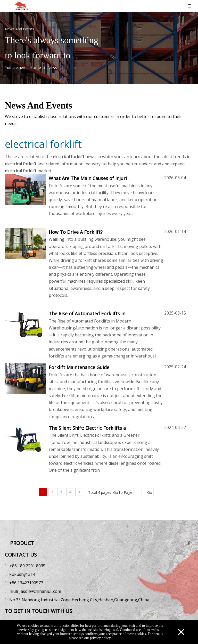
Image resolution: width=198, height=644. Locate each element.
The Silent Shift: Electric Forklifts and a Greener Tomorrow (114, 428)
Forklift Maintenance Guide (79, 367)
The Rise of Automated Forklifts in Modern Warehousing (112, 314)
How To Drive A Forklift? (76, 232)
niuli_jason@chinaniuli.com (36, 591)
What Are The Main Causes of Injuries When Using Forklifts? (115, 178)
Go (150, 492)
